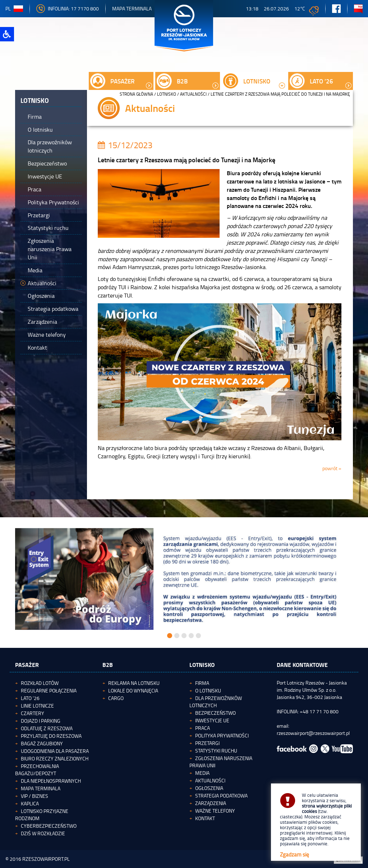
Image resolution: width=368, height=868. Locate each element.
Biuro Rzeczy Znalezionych (55, 758)
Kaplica (30, 803)
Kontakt (205, 818)
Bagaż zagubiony (42, 743)
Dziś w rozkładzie (43, 833)
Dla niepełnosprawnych (51, 781)
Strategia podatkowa (221, 796)
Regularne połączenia (49, 690)
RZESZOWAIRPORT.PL (46, 859)
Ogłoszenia (209, 788)
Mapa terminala (41, 788)
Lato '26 (30, 698)
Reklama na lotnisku (134, 683)
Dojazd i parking (41, 721)
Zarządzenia (211, 803)
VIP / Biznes (34, 796)
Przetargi (207, 743)
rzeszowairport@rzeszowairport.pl (313, 733)
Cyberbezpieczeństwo (49, 826)
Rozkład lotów (40, 683)
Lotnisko (167, 94)
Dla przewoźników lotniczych (216, 702)
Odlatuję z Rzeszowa (47, 728)
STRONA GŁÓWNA (136, 94)
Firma (202, 683)
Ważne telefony (215, 811)
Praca (203, 728)
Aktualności (193, 94)
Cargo (116, 698)
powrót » (332, 468)
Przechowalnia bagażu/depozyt (37, 770)
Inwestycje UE (212, 720)
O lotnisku (208, 690)
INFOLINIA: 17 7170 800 (68, 8)
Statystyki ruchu (216, 751)
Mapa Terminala (132, 8)
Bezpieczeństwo (215, 713)
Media (202, 773)
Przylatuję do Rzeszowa (51, 736)
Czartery (33, 713)
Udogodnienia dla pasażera (55, 751)
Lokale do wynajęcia (133, 690)
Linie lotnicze (37, 706)
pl (14, 8)
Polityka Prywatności (222, 735)
